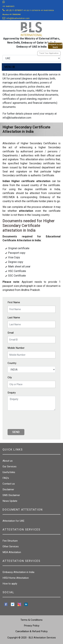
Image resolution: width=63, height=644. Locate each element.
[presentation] (33, 420)
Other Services (11, 546)
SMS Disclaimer (11, 495)
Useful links (9, 472)
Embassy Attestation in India (18, 572)
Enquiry (12, 393)
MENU (10, 67)
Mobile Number (16, 348)
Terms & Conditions (32, 620)
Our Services (9, 467)
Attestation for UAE (13, 521)
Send (16, 432)
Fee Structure (10, 541)
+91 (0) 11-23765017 (14, 10)
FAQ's (6, 478)
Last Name (14, 318)
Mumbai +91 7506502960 (12, 15)
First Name (14, 302)
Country (12, 363)
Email (11, 333)
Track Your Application (49, 53)
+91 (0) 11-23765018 (32, 10)
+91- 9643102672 (8, 6)
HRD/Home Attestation (16, 578)
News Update (10, 501)
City (10, 377)
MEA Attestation (12, 552)
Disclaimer (8, 489)
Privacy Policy (32, 626)
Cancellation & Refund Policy (32, 631)
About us (8, 461)
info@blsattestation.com (18, 18)
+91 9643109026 (47, 10)
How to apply (10, 584)
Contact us (9, 484)
